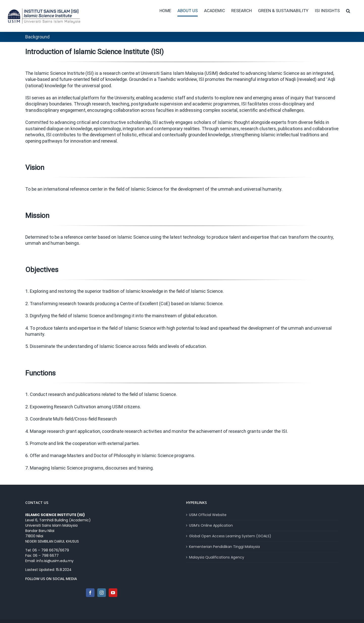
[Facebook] (90, 593)
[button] (348, 11)
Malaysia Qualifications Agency (217, 557)
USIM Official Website (208, 515)
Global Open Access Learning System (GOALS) (230, 536)
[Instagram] (102, 593)
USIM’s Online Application (211, 525)
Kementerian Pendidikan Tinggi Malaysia (224, 547)
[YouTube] (113, 593)
